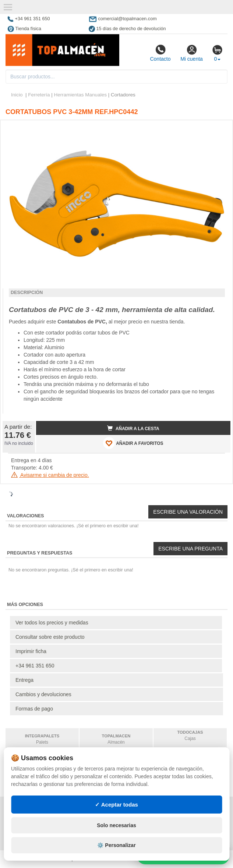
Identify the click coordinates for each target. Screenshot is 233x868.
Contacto (160, 53)
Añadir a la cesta (133, 428)
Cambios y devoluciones (43, 694)
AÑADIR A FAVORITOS (133, 443)
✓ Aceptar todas (116, 805)
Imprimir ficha (31, 651)
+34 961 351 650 (35, 666)
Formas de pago (34, 709)
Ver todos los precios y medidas (52, 623)
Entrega (24, 680)
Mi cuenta (192, 53)
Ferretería (39, 95)
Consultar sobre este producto (50, 637)
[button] (218, 129)
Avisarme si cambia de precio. (50, 475)
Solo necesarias (116, 825)
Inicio (17, 95)
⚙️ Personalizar (116, 845)
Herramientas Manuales (80, 95)
